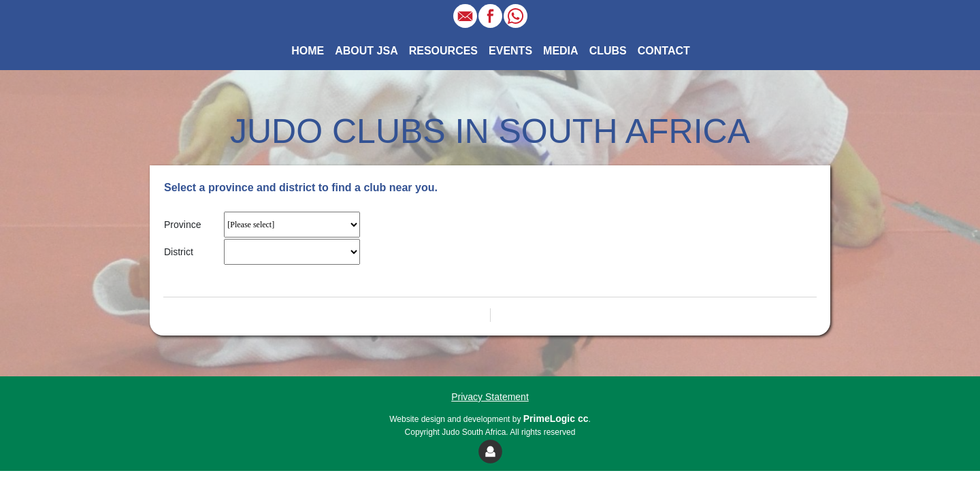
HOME (310, 50)
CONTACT (664, 51)
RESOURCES (443, 51)
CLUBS (608, 51)
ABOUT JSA (366, 51)
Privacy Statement (490, 397)
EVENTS (510, 51)
